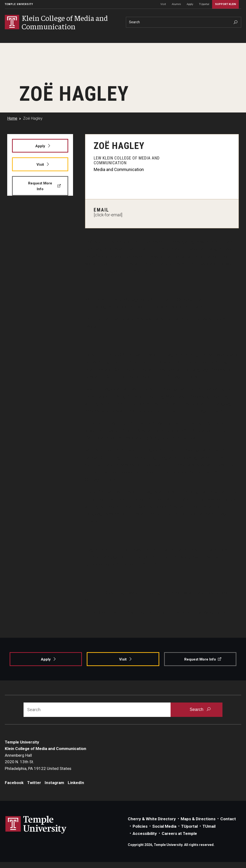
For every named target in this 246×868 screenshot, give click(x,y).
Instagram (54, 783)
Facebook (14, 783)
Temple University (19, 4)
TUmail (209, 826)
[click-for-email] (108, 215)
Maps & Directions (198, 819)
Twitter (34, 783)
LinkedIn (76, 783)
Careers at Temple (179, 833)
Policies (140, 826)
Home (12, 118)
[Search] (184, 22)
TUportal (204, 4)
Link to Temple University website (36, 825)
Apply (190, 4)
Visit (163, 4)
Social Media (164, 826)
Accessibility (145, 833)
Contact (228, 819)
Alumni (176, 4)
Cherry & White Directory (152, 819)
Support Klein (225, 4)
